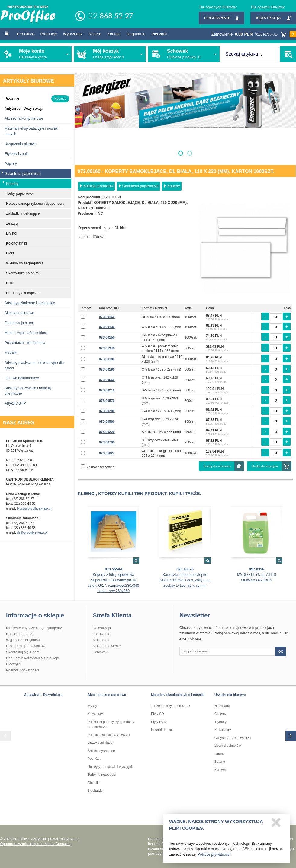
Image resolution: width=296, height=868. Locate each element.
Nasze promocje (19, 634)
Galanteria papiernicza (140, 186)
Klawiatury (95, 714)
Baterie (220, 762)
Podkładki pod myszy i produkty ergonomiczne (111, 724)
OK (281, 652)
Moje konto (102, 640)
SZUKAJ (288, 54)
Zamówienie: (254, 34)
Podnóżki (94, 759)
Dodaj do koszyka (265, 466)
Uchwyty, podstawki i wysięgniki (111, 767)
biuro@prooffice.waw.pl (34, 508)
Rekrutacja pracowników (26, 646)
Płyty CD (158, 714)
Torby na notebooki (102, 775)
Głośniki (93, 783)
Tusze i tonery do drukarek (171, 706)
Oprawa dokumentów (22, 378)
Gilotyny (220, 714)
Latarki (219, 754)
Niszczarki (222, 706)
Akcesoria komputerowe (24, 118)
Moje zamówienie (107, 646)
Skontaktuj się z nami (23, 652)
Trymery (220, 722)
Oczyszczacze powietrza (233, 738)
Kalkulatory (223, 730)
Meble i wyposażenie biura (26, 333)
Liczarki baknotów (228, 746)
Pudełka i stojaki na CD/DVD (109, 735)
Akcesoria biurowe (19, 313)
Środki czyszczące (101, 751)
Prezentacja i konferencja (25, 343)
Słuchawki (95, 791)
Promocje (49, 34)
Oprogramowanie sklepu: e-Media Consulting (36, 844)
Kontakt (114, 34)
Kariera (95, 34)
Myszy (92, 706)
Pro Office (26, 34)
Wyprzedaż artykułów (23, 640)
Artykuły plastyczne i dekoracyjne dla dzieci (34, 365)
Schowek (100, 652)
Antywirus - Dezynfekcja (43, 695)
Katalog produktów (98, 186)
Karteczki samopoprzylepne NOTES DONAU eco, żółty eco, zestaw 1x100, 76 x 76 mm (185, 580)
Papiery (11, 164)
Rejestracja (273, 18)
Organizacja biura (19, 323)
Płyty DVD (159, 722)
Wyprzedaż (73, 34)
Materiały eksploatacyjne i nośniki (178, 695)
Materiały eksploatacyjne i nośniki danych (31, 131)
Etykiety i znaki (16, 154)
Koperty (174, 186)
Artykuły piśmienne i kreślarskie (30, 303)
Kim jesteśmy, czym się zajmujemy (34, 628)
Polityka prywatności (23, 670)
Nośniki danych (162, 730)
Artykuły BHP (15, 403)
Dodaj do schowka (217, 466)
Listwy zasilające (100, 743)
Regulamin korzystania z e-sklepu (33, 658)
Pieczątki (159, 34)
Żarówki (220, 770)
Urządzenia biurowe (21, 144)
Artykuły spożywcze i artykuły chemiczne (28, 391)
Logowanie (222, 18)
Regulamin (136, 34)
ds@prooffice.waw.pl (32, 532)
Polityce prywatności (214, 856)
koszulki (11, 353)
